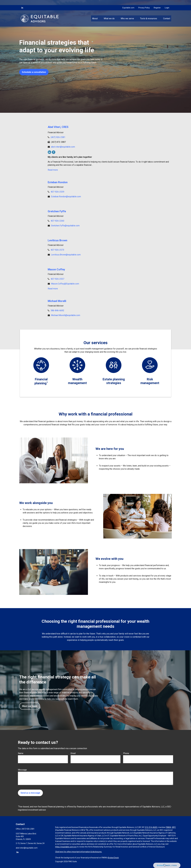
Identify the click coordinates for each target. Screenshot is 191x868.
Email (73, 753)
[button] (95, 13)
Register (157, 3)
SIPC (174, 827)
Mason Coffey (56, 269)
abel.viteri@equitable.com (63, 147)
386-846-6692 (57, 310)
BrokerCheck (113, 858)
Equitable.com (128, 3)
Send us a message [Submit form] (30, 793)
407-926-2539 (57, 192)
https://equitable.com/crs (66, 847)
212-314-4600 (151, 827)
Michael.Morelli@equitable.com (66, 315)
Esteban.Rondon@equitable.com (66, 197)
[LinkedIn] (22, 3)
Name (21, 753)
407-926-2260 (57, 221)
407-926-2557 (57, 279)
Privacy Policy (144, 3)
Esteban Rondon (58, 182)
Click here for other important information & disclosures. (79, 852)
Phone (126, 753)
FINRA (168, 827)
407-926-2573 (57, 250)
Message (22, 770)
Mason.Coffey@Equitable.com (65, 284)
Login (167, 3)
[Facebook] (54, 152)
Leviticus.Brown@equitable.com (66, 255)
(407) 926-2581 (58, 137)
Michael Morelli (57, 301)
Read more (53, 170)
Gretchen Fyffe (57, 211)
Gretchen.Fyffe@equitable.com (65, 226)
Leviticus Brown (57, 240)
